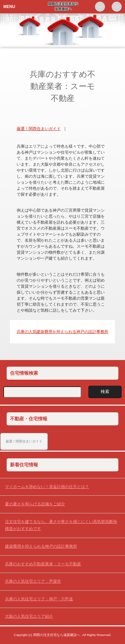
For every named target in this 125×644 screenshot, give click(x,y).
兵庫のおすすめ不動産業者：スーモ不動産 (43, 564)
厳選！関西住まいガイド (39, 129)
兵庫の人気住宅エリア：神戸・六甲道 (39, 599)
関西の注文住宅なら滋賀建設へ (57, 635)
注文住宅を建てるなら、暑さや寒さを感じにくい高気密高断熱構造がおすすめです (61, 525)
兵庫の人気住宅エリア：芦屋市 (33, 581)
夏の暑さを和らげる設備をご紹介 (35, 504)
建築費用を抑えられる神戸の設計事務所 (72, 332)
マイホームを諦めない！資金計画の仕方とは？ (47, 487)
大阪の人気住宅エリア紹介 (29, 616)
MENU (9, 7)
